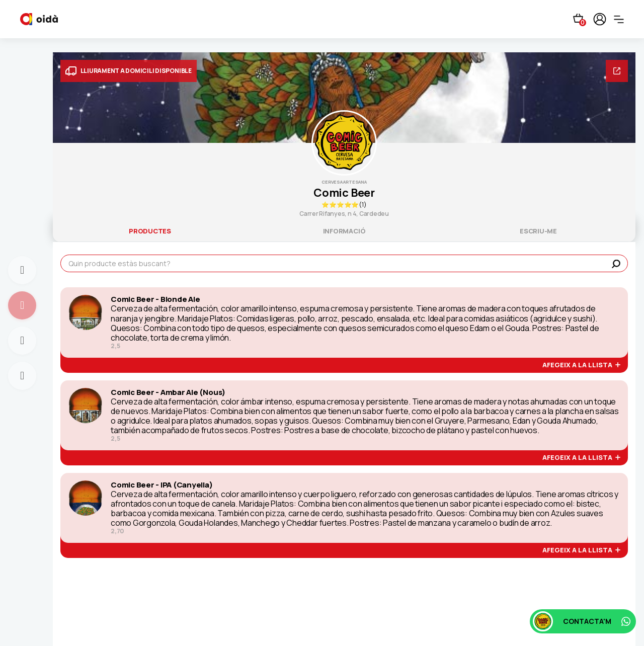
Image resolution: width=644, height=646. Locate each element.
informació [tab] (344, 231)
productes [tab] (150, 231)
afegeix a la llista (581, 365)
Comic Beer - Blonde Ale (155, 299)
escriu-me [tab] (538, 231)
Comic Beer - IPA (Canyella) (162, 485)
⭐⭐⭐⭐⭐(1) (344, 205)
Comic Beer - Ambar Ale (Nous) (168, 392)
